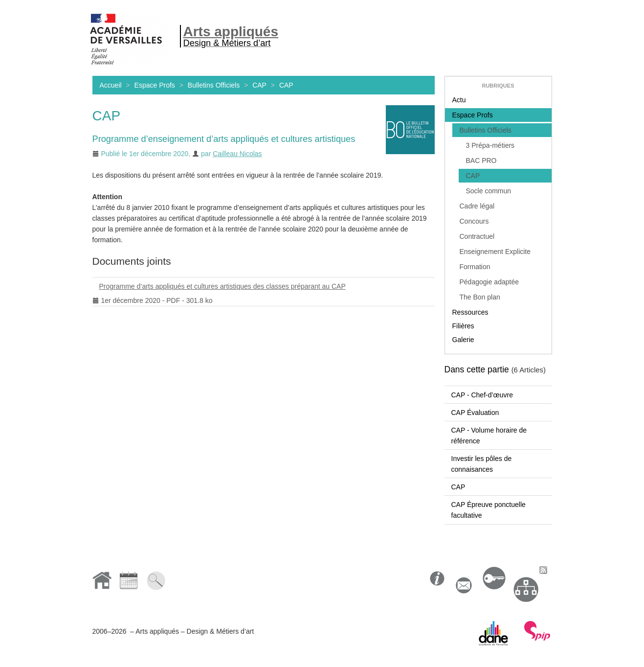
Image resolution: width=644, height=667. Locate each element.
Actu (459, 100)
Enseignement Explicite (495, 252)
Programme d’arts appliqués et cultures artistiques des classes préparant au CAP (219, 288)
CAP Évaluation (475, 413)
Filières (463, 326)
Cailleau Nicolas (237, 154)
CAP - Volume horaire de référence (489, 436)
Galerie (463, 340)
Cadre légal (477, 206)
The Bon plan (480, 297)
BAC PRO (481, 161)
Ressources (470, 312)
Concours (474, 221)
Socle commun (489, 191)
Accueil (111, 85)
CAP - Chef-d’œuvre (482, 395)
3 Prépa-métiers (490, 145)
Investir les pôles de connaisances (482, 464)
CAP (259, 85)
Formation (475, 267)
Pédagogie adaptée (489, 282)
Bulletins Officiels (214, 85)
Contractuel (477, 236)
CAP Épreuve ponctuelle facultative (489, 510)
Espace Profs (155, 85)
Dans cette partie (477, 369)
